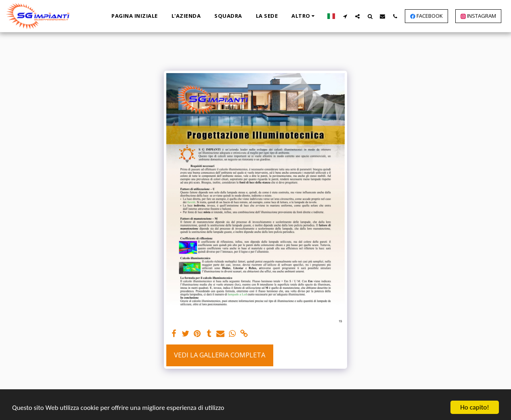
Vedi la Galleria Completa (220, 355)
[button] (345, 16)
